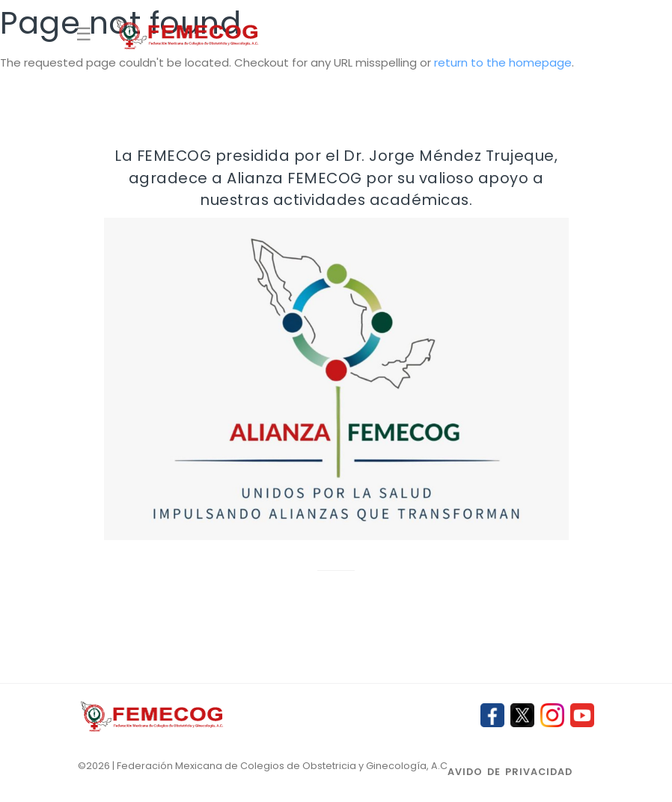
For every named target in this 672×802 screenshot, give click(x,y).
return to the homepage (503, 62)
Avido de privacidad (510, 772)
